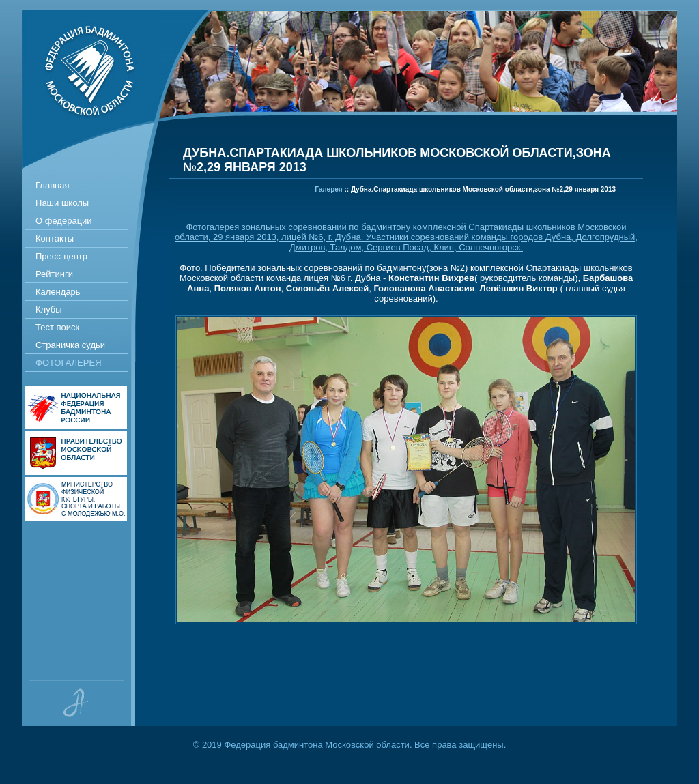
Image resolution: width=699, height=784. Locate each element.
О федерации (64, 221)
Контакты (55, 238)
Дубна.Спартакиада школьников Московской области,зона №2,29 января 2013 (483, 189)
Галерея (328, 189)
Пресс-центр (61, 256)
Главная (52, 185)
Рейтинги (54, 274)
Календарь (58, 292)
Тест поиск (57, 327)
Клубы (49, 309)
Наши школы (62, 203)
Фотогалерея (69, 363)
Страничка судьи (70, 345)
